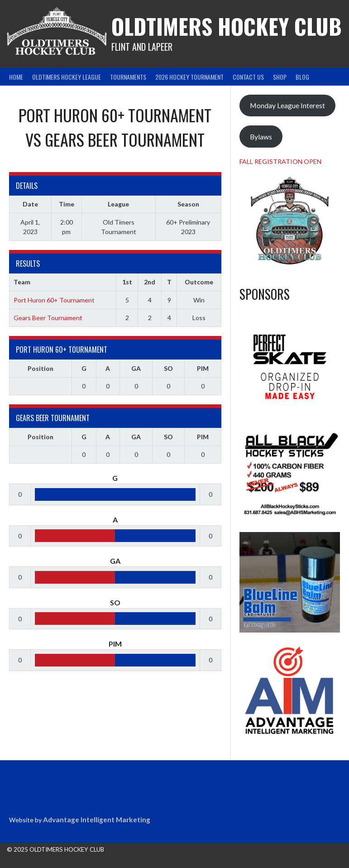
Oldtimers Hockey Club (227, 26)
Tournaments (128, 77)
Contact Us (248, 77)
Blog (302, 77)
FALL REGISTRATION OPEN (280, 161)
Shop (280, 77)
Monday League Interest (287, 105)
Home (16, 77)
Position (41, 368)
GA (136, 368)
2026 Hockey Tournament (189, 77)
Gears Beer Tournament (48, 318)
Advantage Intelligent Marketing (97, 820)
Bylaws (261, 137)
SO (168, 368)
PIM (203, 368)
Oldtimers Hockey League (67, 77)
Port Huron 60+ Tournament (54, 300)
